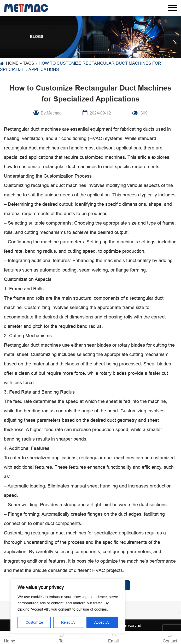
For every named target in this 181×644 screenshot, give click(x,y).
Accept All (102, 622)
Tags (29, 63)
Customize (34, 622)
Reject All (69, 622)
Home (12, 63)
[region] (68, 606)
